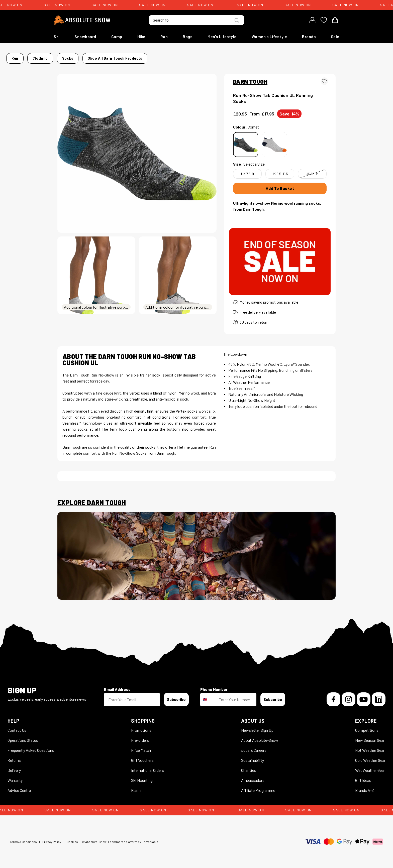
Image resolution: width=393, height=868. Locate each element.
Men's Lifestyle (222, 36)
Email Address (117, 686)
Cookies (72, 839)
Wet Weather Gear (370, 767)
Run (164, 36)
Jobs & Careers (254, 747)
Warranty (15, 777)
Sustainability (253, 757)
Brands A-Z (365, 787)
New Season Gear (370, 737)
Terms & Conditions (23, 839)
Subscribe (176, 696)
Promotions (141, 727)
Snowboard (85, 36)
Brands (309, 36)
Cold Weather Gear (370, 757)
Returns (14, 757)
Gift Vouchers (142, 757)
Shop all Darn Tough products (259, 57)
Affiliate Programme (258, 787)
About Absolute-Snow (260, 737)
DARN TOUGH (250, 78)
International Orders (148, 767)
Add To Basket (280, 185)
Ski (57, 36)
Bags (188, 36)
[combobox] (208, 697)
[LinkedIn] (379, 696)
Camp (117, 36)
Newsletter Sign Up (257, 727)
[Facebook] (333, 696)
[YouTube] (364, 696)
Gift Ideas (363, 777)
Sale (335, 36)
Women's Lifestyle (269, 36)
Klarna (136, 787)
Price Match (141, 747)
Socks (114, 57)
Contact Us (17, 727)
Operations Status (23, 737)
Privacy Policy (52, 839)
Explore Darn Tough (92, 500)
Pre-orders (140, 737)
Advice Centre (19, 787)
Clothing (95, 57)
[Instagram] (349, 696)
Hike (141, 36)
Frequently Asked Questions (31, 747)
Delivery (14, 767)
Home (63, 57)
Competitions (367, 727)
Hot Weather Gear (370, 747)
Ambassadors (253, 777)
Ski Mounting (142, 777)
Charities (249, 767)
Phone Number (214, 686)
